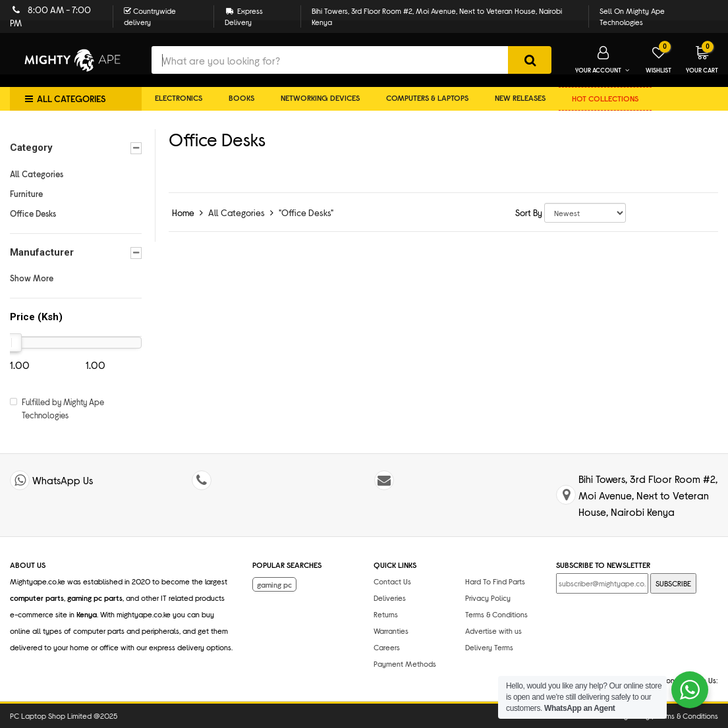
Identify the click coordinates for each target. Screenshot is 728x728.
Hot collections (605, 98)
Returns (386, 614)
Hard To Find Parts (495, 581)
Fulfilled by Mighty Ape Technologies (63, 408)
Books (241, 98)
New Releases (520, 98)
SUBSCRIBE (673, 583)
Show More (32, 278)
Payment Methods (405, 663)
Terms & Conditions (496, 614)
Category (76, 148)
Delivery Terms (489, 647)
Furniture (26, 194)
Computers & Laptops (427, 98)
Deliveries (390, 598)
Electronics (179, 98)
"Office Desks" (306, 212)
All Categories (37, 174)
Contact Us (392, 581)
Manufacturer (76, 253)
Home (183, 212)
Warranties (391, 630)
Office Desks (33, 213)
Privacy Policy (488, 598)
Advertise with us (493, 630)
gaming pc (274, 584)
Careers (387, 647)
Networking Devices (320, 98)
